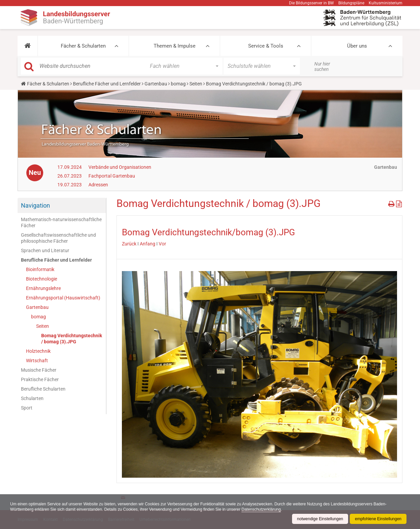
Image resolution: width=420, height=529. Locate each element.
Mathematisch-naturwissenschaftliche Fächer (61, 222)
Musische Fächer (39, 370)
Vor (162, 244)
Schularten (32, 398)
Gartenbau (156, 84)
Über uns (357, 46)
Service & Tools (266, 46)
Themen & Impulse (175, 46)
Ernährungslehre (43, 288)
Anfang (148, 244)
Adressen (98, 185)
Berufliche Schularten (43, 389)
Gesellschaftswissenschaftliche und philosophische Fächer (58, 238)
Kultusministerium (386, 3)
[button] (28, 46)
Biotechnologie (42, 279)
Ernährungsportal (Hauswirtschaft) (63, 298)
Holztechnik (38, 351)
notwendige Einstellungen (320, 519)
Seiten (196, 84)
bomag (178, 84)
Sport (27, 408)
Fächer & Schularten (83, 46)
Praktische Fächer (40, 379)
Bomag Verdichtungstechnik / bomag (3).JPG (72, 339)
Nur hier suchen (322, 67)
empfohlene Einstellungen (378, 519)
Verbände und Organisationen (120, 167)
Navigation (35, 205)
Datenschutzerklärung (262, 509)
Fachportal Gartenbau (112, 176)
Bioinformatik (40, 269)
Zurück (129, 244)
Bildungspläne (351, 3)
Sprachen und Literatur (45, 250)
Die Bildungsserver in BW (311, 3)
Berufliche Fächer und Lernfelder (107, 84)
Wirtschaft (37, 361)
